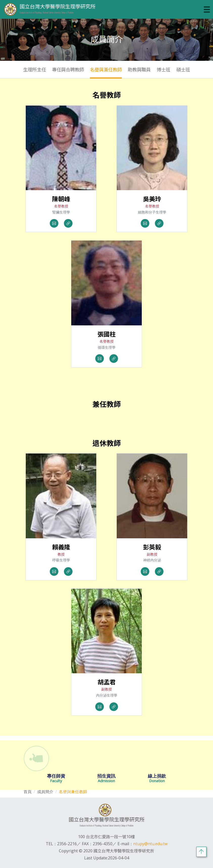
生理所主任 (35, 69)
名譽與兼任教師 (106, 69)
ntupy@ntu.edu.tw (150, 844)
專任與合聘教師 (68, 69)
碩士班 (183, 69)
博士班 (163, 69)
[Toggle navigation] (207, 9)
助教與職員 (139, 69)
